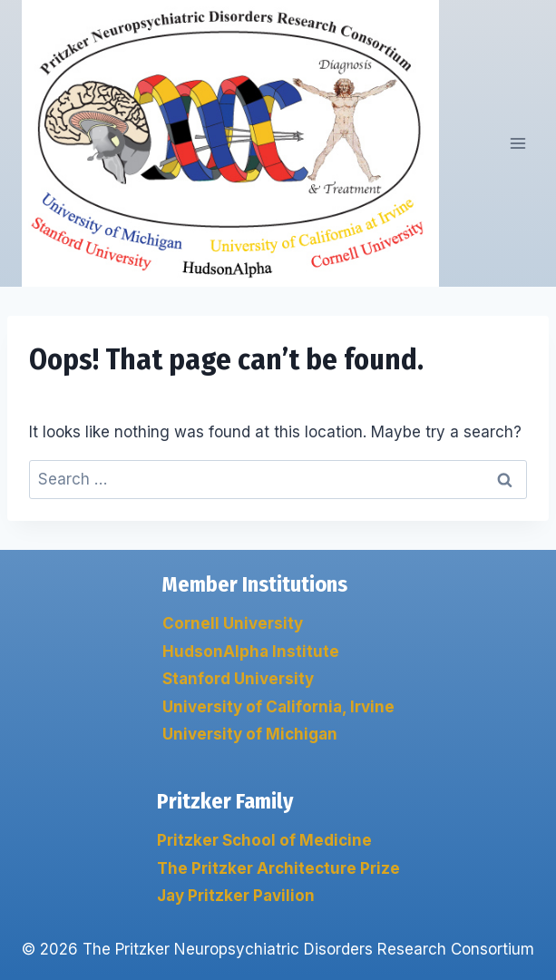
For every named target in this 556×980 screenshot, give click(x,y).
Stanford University (238, 679)
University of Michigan (250, 734)
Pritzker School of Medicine (264, 840)
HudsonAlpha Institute (251, 652)
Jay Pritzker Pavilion (236, 896)
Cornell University (233, 623)
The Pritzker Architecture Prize (278, 868)
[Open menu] (517, 144)
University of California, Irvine (278, 707)
